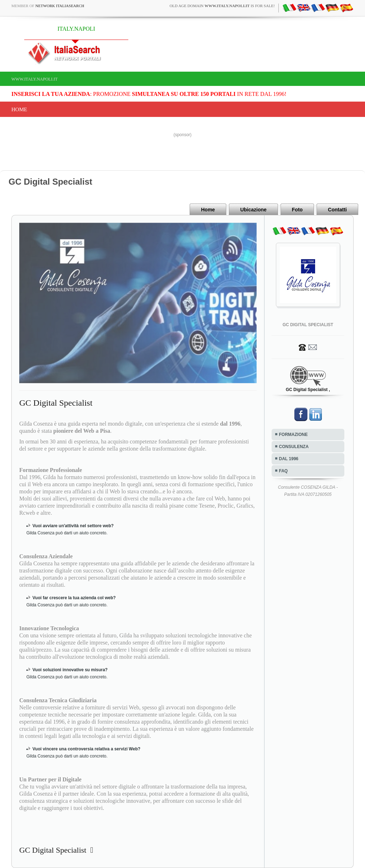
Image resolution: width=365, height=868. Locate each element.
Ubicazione (253, 210)
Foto (297, 210)
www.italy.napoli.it (34, 79)
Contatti (337, 210)
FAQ (284, 471)
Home (19, 109)
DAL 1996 (289, 459)
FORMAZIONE (294, 435)
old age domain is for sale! (222, 6)
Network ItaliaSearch (60, 6)
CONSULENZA (294, 447)
